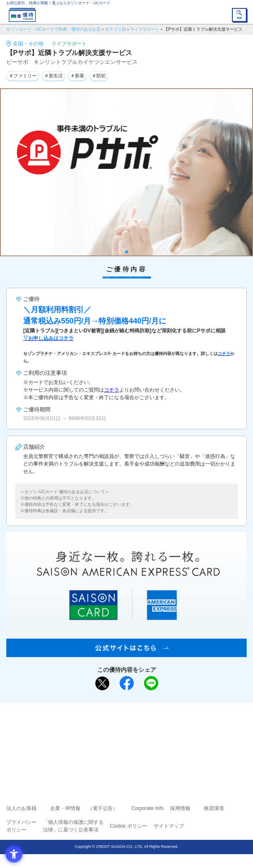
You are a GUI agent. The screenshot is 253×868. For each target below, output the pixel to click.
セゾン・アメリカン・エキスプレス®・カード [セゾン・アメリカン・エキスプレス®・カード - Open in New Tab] (123, 750)
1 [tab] (126, 252)
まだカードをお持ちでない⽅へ (123, 712)
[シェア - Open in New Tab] (127, 683)
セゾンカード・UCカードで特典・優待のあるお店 (53, 29)
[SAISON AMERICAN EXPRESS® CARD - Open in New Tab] (126, 652)
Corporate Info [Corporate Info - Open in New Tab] (148, 808)
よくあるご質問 (159, 728)
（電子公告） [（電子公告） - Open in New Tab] (103, 808)
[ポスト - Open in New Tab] (102, 684)
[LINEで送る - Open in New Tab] (151, 683)
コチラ (112, 390)
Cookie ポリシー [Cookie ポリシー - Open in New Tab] (129, 826)
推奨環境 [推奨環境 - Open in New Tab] (214, 808)
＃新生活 (53, 76)
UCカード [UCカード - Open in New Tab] (149, 740)
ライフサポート (145, 29)
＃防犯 (99, 76)
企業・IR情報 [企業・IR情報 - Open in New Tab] (65, 808)
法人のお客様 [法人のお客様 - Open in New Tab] (21, 808)
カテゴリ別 (115, 29)
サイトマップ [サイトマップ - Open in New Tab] (169, 826)
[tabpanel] (126, 172)
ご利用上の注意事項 (93, 728)
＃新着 (77, 76)
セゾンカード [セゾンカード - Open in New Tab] (101, 740)
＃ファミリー (23, 76)
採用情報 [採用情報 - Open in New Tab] (180, 808)
